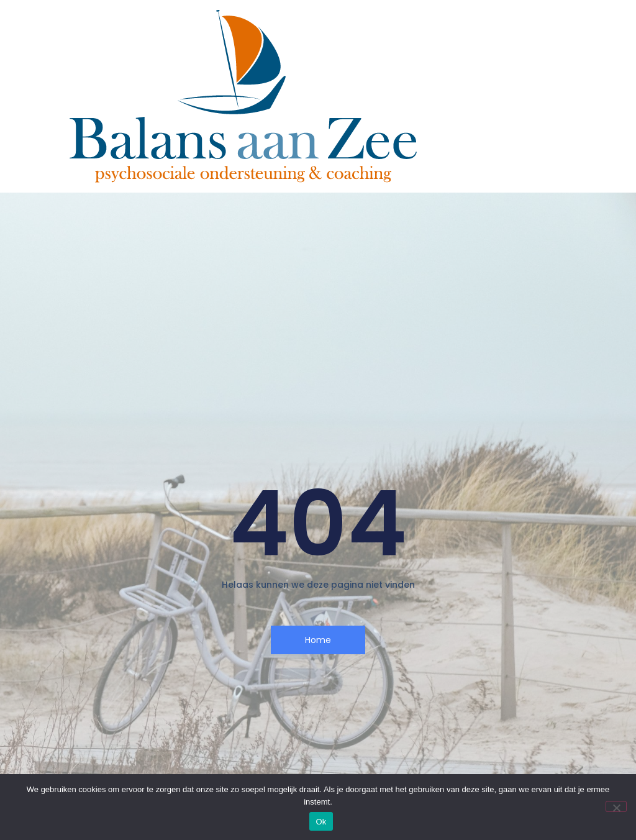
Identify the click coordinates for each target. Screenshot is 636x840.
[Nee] (616, 806)
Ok (321, 822)
